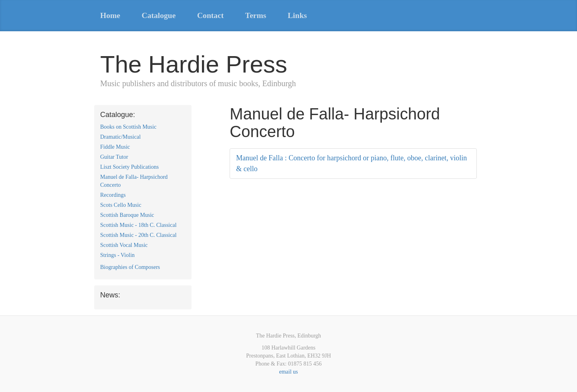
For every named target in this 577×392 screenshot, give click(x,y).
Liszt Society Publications (129, 167)
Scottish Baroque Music (127, 215)
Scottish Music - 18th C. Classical (138, 225)
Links (297, 15)
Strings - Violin (117, 255)
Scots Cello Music (121, 205)
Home (110, 15)
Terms (256, 15)
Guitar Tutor (114, 157)
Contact (210, 15)
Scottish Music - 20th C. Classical (138, 235)
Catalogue (159, 15)
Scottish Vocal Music (124, 245)
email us (288, 372)
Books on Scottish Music (128, 127)
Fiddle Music (115, 147)
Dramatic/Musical (120, 137)
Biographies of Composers (130, 267)
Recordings (113, 195)
